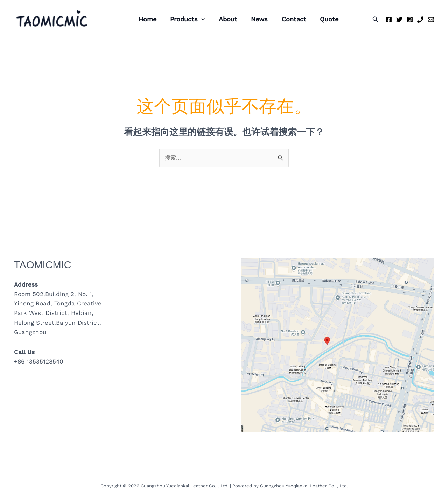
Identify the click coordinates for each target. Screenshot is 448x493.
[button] (376, 19)
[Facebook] (389, 20)
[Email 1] (431, 20)
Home (147, 19)
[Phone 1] (420, 20)
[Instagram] (410, 20)
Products (186, 19)
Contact (289, 19)
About (225, 19)
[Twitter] (399, 20)
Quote (323, 19)
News (255, 19)
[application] (200, 19)
